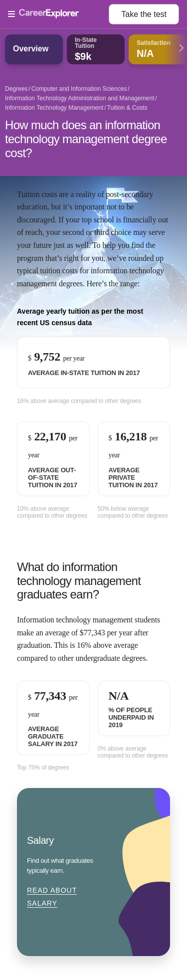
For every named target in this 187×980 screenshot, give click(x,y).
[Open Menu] (58, 14)
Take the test (144, 14)
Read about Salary (52, 897)
